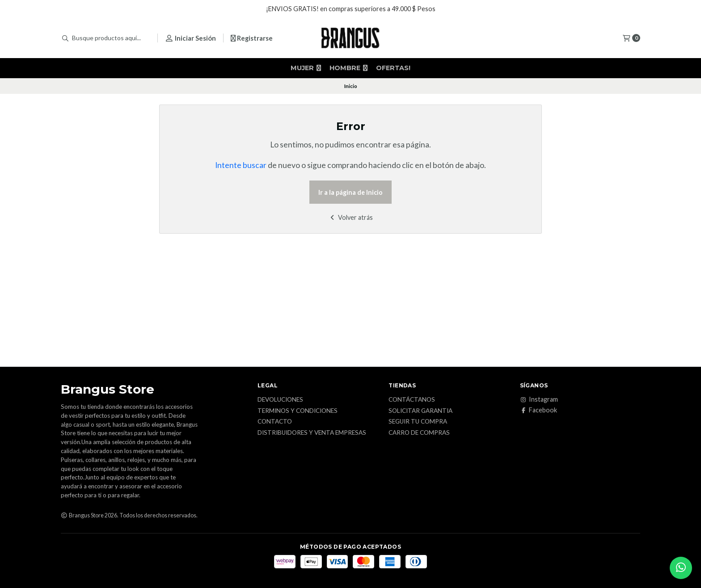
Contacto (275, 422)
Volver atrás (351, 217)
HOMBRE (348, 68)
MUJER (306, 68)
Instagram (539, 399)
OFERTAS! (393, 68)
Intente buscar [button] (241, 165)
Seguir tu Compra (418, 422)
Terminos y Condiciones (298, 411)
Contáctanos (412, 400)
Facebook (538, 410)
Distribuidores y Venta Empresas (312, 433)
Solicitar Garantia (420, 411)
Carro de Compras (419, 433)
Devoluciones (280, 400)
